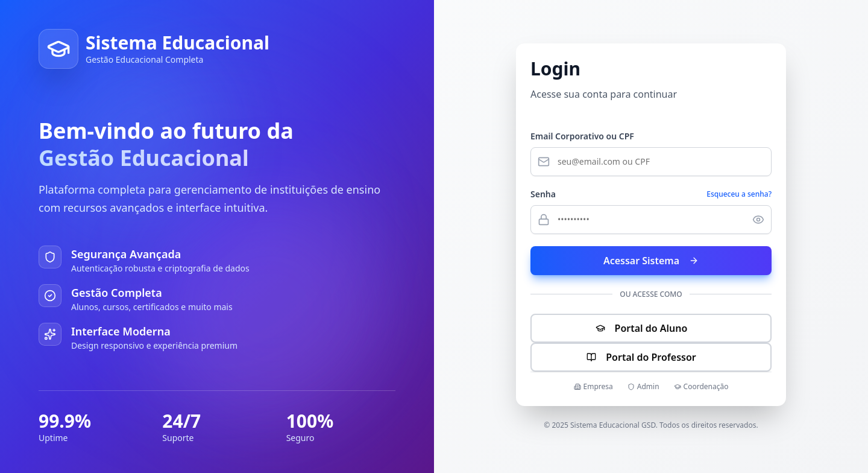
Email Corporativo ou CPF (582, 136)
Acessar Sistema (651, 261)
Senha (543, 194)
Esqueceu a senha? (739, 194)
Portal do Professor (651, 357)
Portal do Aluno (651, 328)
